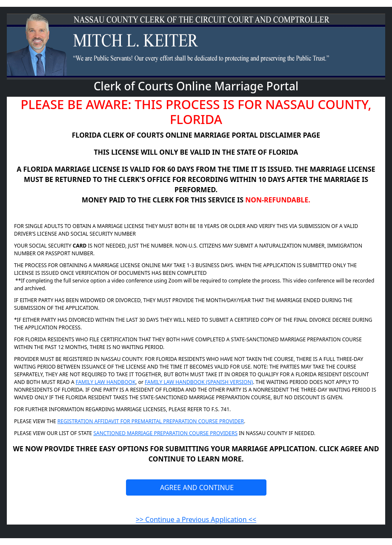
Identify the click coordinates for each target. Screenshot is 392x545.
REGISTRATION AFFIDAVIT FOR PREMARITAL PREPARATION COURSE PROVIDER (151, 421)
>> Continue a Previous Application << (196, 519)
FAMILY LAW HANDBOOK (106, 382)
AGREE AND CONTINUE (196, 487)
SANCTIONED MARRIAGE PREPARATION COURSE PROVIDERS (165, 433)
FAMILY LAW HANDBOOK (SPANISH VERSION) (199, 382)
